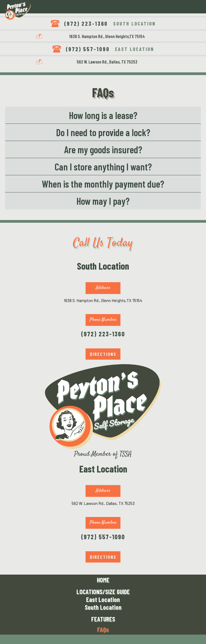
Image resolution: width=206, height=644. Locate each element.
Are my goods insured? (103, 149)
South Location (103, 607)
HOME (103, 580)
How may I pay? (103, 201)
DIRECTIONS (103, 354)
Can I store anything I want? (103, 167)
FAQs (103, 629)
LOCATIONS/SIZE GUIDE (103, 592)
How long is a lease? (103, 115)
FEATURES (103, 619)
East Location (103, 599)
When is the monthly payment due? (103, 184)
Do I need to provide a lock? (103, 132)
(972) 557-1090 (88, 49)
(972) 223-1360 (86, 23)
